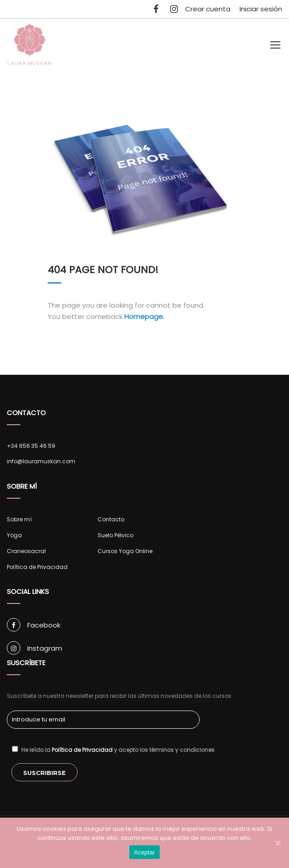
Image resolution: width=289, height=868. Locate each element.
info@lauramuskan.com (41, 461)
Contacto (111, 519)
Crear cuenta (208, 9)
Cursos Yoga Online (125, 551)
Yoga (14, 535)
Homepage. (144, 316)
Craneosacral (26, 551)
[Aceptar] (278, 843)
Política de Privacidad (37, 567)
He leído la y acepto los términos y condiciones (113, 750)
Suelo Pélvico (115, 535)
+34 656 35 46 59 (31, 446)
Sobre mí (19, 519)
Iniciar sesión (261, 9)
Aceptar (144, 852)
